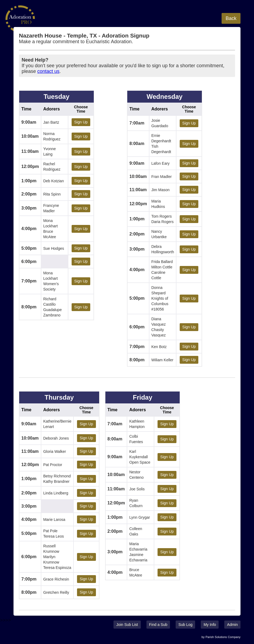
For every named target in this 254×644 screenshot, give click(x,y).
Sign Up (81, 122)
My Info (210, 625)
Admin (232, 625)
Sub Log (185, 625)
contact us (48, 71)
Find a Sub (158, 625)
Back (231, 18)
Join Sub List (127, 625)
